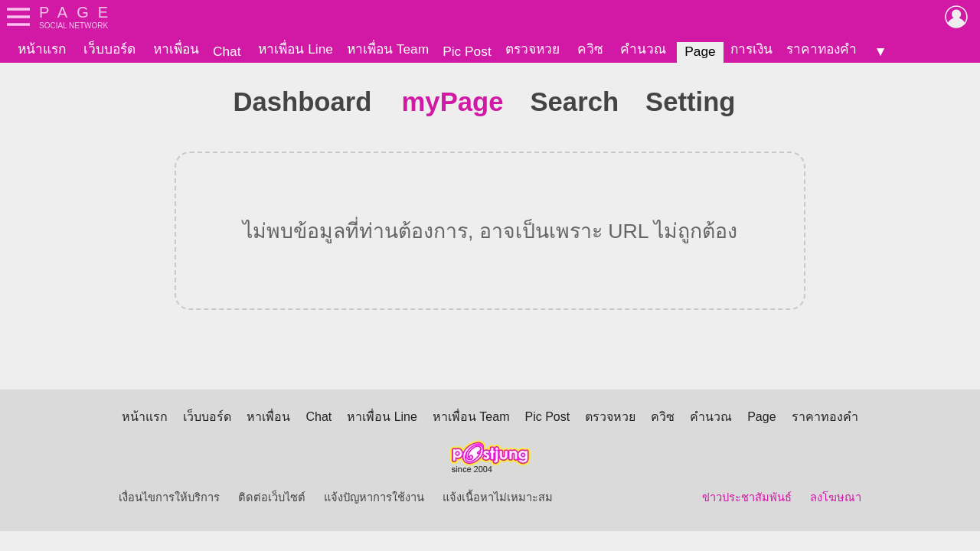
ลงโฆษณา (836, 497)
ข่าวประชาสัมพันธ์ (747, 497)
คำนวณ (643, 49)
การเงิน (751, 49)
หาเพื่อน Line (296, 49)
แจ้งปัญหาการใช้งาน (374, 497)
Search (574, 102)
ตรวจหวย (532, 49)
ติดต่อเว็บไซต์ (272, 497)
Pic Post (467, 51)
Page (700, 51)
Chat (227, 51)
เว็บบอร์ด (109, 49)
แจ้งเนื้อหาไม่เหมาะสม (498, 497)
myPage (453, 102)
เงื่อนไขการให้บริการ (169, 497)
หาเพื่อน (176, 49)
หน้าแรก (42, 49)
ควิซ (590, 49)
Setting (690, 102)
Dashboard (302, 102)
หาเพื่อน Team (388, 49)
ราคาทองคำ (822, 49)
